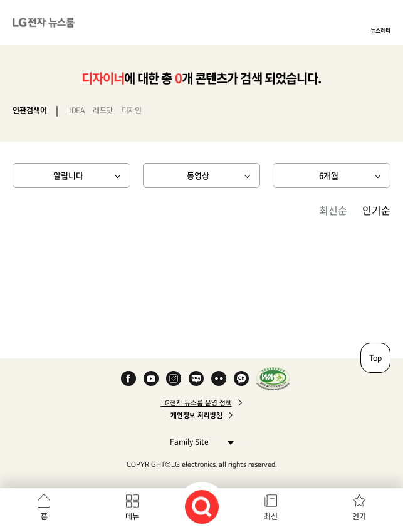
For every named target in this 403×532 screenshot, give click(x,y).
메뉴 (132, 516)
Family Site (198, 441)
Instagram (174, 378)
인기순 (376, 210)
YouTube (151, 378)
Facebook (128, 378)
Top (375, 358)
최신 (271, 516)
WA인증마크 (273, 378)
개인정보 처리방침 (196, 415)
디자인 (132, 110)
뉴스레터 (380, 30)
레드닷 (103, 110)
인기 (359, 516)
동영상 (198, 175)
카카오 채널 (241, 378)
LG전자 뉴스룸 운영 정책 (196, 403)
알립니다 (68, 175)
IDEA (76, 110)
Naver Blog (196, 378)
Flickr (219, 378)
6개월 (329, 175)
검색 (202, 507)
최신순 (333, 210)
